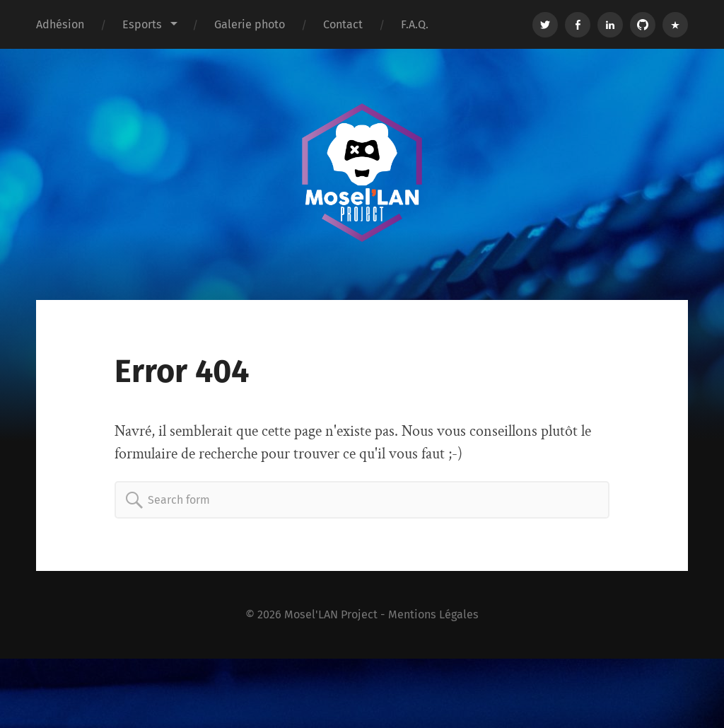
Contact (343, 24)
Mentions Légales (433, 614)
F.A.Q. (415, 24)
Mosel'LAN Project (331, 614)
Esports (142, 24)
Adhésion (60, 24)
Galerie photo (250, 24)
